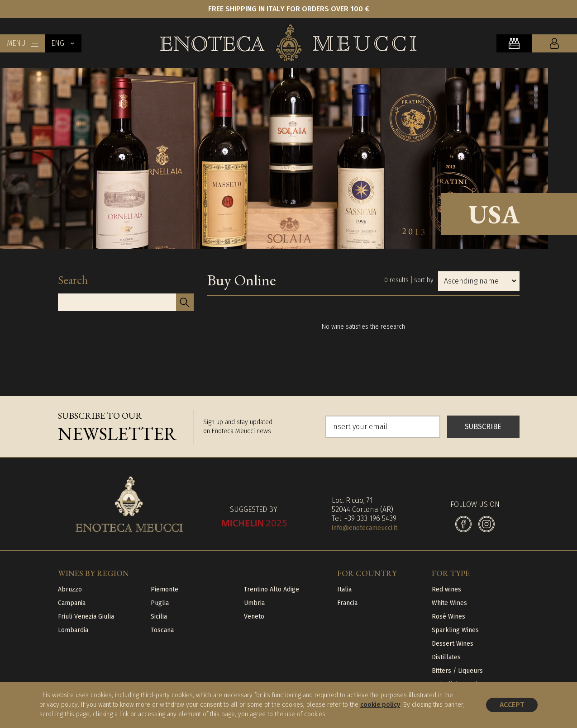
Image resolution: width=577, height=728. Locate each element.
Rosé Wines (448, 617)
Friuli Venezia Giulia (86, 617)
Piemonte (165, 589)
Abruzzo (70, 589)
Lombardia (73, 630)
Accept (512, 705)
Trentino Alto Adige (272, 589)
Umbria (254, 603)
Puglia (160, 603)
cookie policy (380, 705)
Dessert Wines (453, 644)
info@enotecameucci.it (365, 528)
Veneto (254, 617)
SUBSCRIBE (483, 427)
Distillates (446, 657)
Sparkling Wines (455, 630)
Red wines (446, 589)
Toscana (162, 630)
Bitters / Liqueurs (457, 671)
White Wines (449, 603)
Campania (72, 603)
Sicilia (159, 617)
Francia (347, 603)
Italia (344, 589)
